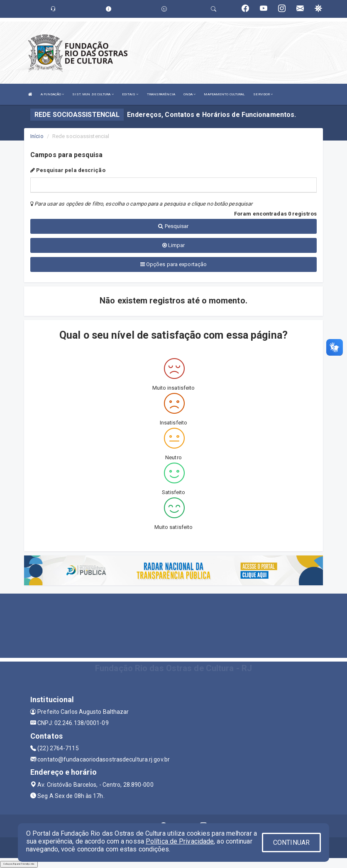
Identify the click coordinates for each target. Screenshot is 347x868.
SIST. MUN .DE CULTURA (93, 94)
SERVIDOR (263, 94)
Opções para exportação (173, 264)
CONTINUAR (291, 843)
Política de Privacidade (180, 841)
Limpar (174, 245)
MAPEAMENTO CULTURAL (224, 94)
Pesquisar (173, 226)
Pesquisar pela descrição (68, 170)
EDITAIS (130, 94)
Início (37, 136)
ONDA (190, 94)
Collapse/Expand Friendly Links (19, 864)
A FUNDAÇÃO (52, 94)
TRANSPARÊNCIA (161, 94)
